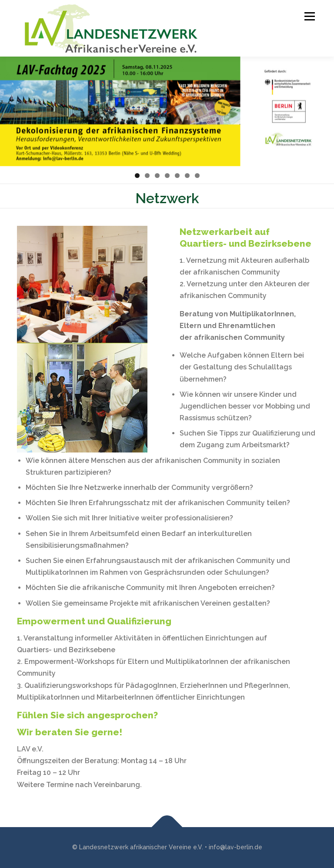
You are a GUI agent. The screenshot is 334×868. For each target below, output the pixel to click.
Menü (308, 16)
